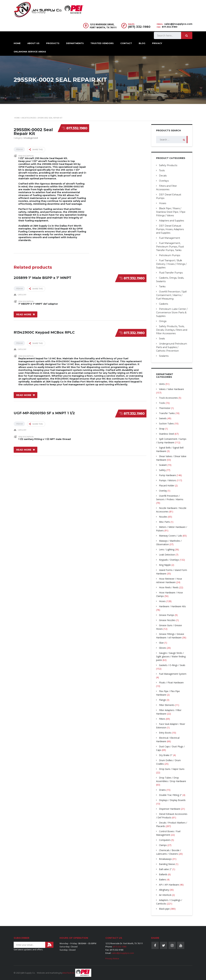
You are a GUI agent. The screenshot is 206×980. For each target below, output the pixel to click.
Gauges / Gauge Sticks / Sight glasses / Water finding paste (171, 656)
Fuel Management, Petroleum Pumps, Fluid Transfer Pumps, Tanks (170, 247)
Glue (161, 643)
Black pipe (164, 909)
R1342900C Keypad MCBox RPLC (44, 330)
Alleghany (164, 890)
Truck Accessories (168, 398)
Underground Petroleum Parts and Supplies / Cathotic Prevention (172, 347)
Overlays (164, 181)
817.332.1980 (77, 128)
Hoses (163, 203)
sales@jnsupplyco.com (178, 24)
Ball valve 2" (165, 869)
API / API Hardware (169, 885)
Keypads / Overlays (169, 560)
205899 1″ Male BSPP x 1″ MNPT (42, 276)
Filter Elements (167, 705)
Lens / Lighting (167, 549)
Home (17, 43)
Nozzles (163, 517)
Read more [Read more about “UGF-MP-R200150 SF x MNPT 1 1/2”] (24, 448)
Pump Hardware (167, 475)
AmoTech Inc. (69, 973)
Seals (162, 339)
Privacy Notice (112, 958)
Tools (162, 170)
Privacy (157, 43)
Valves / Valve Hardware (171, 389)
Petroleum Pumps (170, 255)
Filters (162, 719)
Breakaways (165, 859)
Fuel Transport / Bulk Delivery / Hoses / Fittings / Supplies (171, 264)
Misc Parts (164, 522)
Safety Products (168, 165)
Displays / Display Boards (172, 800)
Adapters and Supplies (171, 221)
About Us (33, 43)
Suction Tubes (166, 423)
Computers (165, 840)
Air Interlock (165, 895)
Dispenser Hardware (170, 809)
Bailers (163, 879)
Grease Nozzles (167, 620)
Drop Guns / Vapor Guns (172, 769)
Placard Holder (167, 486)
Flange (162, 700)
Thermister (165, 408)
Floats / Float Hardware (171, 682)
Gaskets (164, 304)
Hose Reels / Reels (169, 587)
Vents (162, 384)
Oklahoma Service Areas (30, 52)
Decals (163, 176)
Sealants (164, 356)
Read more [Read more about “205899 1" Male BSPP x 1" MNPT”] (24, 314)
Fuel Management (170, 238)
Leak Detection (167, 555)
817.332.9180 (170, 27)
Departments (75, 43)
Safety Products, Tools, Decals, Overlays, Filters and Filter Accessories (172, 330)
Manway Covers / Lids (171, 536)
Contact (126, 43)
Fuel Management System (173, 674)
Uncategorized (29, 118)
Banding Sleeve (167, 864)
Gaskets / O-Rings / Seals (172, 665)
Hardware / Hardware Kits (172, 606)
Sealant (163, 465)
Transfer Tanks (167, 413)
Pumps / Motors (168, 480)
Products (53, 43)
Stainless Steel (166, 434)
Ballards (163, 874)
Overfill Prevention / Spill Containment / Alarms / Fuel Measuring (171, 295)
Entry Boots (165, 733)
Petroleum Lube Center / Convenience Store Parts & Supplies (172, 313)
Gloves (163, 648)
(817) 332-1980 (139, 27)
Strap (162, 429)
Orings (163, 321)
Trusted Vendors (102, 43)
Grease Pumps (167, 615)
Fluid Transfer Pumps (171, 273)
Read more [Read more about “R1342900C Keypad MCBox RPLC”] (24, 394)
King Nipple (165, 565)
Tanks (162, 286)
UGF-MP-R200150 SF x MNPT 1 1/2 (44, 410)
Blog (142, 43)
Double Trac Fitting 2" (170, 795)
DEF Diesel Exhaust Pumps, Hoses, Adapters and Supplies (170, 229)
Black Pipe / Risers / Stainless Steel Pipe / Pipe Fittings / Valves (171, 212)
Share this (36, 149)
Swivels (163, 418)
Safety (162, 470)
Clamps (163, 845)
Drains (162, 790)
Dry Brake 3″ (166, 755)
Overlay (163, 491)
